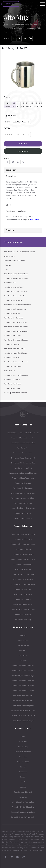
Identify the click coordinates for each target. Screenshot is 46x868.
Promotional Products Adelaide (23, 681)
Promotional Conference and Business (23, 473)
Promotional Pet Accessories (23, 564)
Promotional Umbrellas (23, 599)
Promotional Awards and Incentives (23, 443)
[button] (17, 122)
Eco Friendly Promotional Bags (23, 676)
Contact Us (23, 656)
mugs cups (34, 220)
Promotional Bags (23, 448)
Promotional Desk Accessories (23, 478)
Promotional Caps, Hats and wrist (23, 458)
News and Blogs (23, 762)
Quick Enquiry (11, 4)
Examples (23, 661)
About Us (23, 635)
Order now (23, 143)
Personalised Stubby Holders (23, 604)
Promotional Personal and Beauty (23, 559)
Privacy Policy (23, 747)
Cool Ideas (23, 651)
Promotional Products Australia (24, 24)
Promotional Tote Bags (23, 614)
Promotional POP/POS (23, 569)
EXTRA (7, 128)
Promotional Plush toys (23, 513)
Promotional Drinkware (13, 28)
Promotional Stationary (23, 589)
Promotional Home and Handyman (23, 534)
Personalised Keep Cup (23, 620)
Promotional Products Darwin (23, 696)
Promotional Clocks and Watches (23, 463)
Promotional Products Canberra (23, 691)
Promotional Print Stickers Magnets (23, 574)
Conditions (11, 230)
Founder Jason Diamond (23, 792)
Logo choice (10, 115)
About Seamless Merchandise (23, 802)
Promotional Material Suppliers (23, 807)
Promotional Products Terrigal (23, 721)
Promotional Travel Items (23, 594)
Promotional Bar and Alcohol (23, 453)
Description (11, 170)
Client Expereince (23, 645)
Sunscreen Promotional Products (23, 610)
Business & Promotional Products (23, 812)
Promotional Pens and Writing (23, 554)
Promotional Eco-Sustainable (23, 488)
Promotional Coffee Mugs (23, 503)
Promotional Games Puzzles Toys (23, 493)
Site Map (23, 767)
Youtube (23, 787)
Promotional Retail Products (23, 579)
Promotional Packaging (23, 549)
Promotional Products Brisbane (23, 686)
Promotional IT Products (23, 539)
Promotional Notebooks (23, 518)
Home (6, 24)
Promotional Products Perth (23, 701)
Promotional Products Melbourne (23, 711)
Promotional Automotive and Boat (23, 438)
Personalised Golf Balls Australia (23, 508)
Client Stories (23, 640)
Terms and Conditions (23, 752)
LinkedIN (23, 782)
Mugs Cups (30, 28)
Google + (23, 777)
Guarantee (23, 742)
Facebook (23, 772)
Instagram (23, 797)
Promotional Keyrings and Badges (23, 544)
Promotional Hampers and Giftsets (23, 498)
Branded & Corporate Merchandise (23, 817)
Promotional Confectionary (23, 468)
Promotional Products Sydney (23, 706)
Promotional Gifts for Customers (23, 671)
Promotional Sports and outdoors (23, 584)
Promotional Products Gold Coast (23, 716)
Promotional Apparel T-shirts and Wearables (23, 433)
